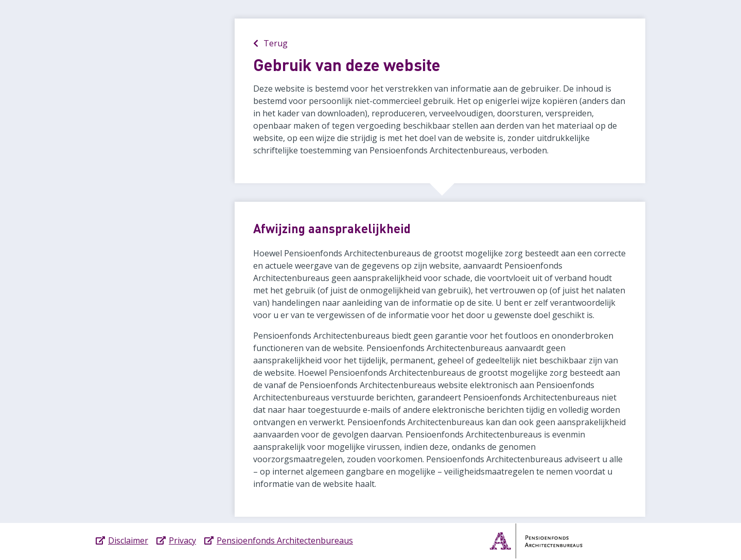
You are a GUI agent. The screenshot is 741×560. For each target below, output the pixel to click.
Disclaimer (128, 540)
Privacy (182, 540)
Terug (270, 43)
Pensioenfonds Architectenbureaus (285, 540)
